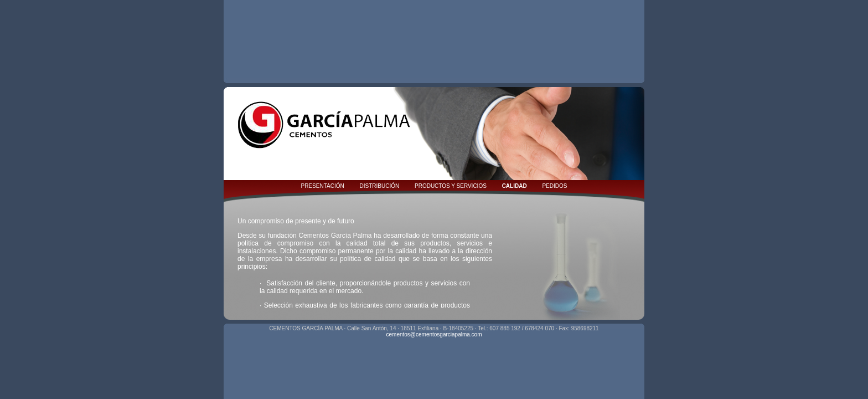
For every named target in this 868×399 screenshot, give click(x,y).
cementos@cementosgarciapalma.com (434, 334)
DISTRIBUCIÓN (380, 186)
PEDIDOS (554, 186)
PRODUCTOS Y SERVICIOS (451, 186)
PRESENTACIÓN (323, 186)
